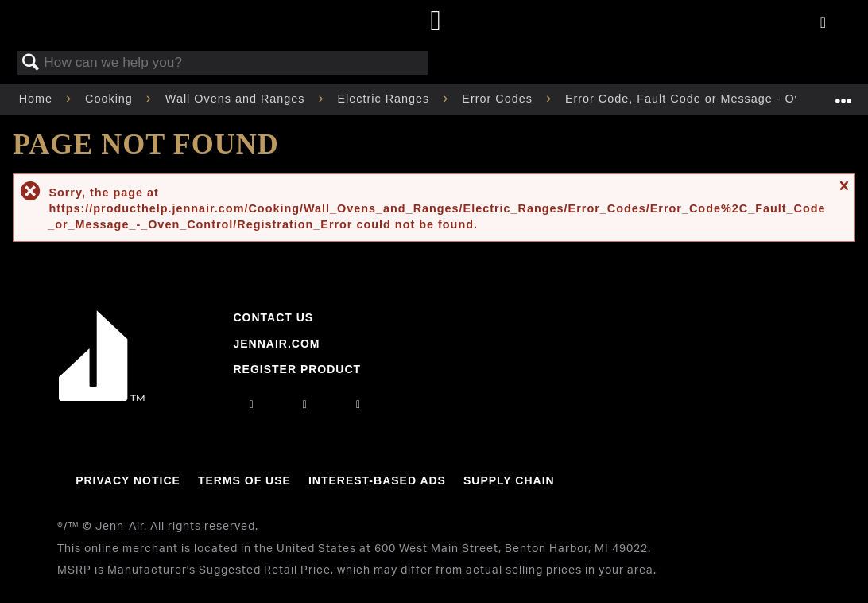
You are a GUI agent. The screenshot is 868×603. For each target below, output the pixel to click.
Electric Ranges (386, 99)
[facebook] (305, 404)
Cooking (111, 99)
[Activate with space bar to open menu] (823, 23)
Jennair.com (276, 344)
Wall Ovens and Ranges (237, 99)
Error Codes (499, 99)
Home (38, 99)
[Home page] (436, 22)
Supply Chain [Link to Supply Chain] (509, 480)
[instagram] (252, 404)
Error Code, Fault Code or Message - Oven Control (716, 99)
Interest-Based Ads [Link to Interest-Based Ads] (377, 480)
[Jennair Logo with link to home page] (102, 397)
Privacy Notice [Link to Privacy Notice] (128, 480)
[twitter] (358, 404)
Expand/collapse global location (843, 95)
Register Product (297, 369)
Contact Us (273, 317)
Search (31, 63)
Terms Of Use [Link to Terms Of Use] (244, 480)
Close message (843, 192)
